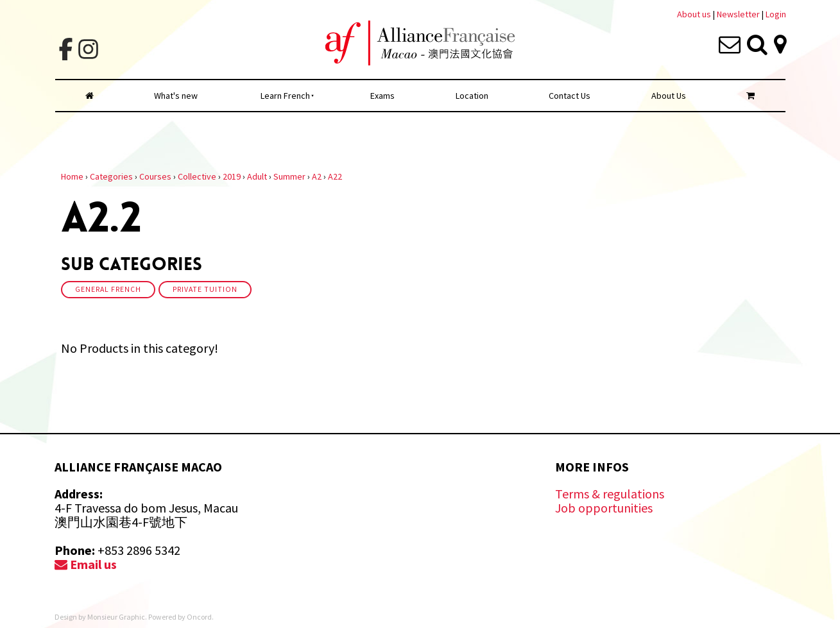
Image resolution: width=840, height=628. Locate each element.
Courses (155, 176)
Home (72, 176)
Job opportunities (604, 508)
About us (694, 14)
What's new (176, 96)
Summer (289, 176)
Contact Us (570, 96)
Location (472, 96)
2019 (232, 176)
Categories (111, 176)
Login (776, 14)
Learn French (285, 96)
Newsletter (739, 14)
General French (108, 289)
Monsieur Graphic (116, 617)
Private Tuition (205, 289)
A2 (317, 176)
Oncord (199, 617)
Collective (197, 176)
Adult (257, 176)
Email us (86, 564)
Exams (382, 96)
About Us (669, 96)
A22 (335, 176)
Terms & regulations (610, 494)
